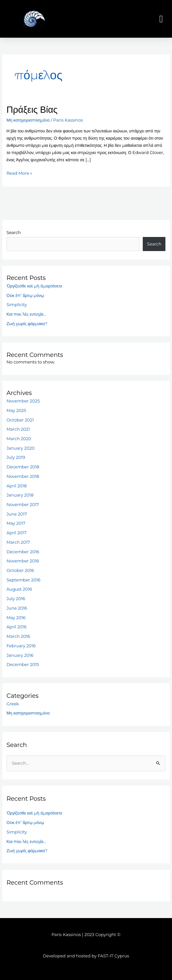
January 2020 (21, 448)
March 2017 (18, 542)
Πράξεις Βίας (32, 110)
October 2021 (20, 420)
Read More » (19, 173)
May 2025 (16, 411)
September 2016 (24, 580)
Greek (13, 704)
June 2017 (17, 514)
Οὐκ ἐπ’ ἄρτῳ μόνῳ (25, 295)
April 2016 (17, 627)
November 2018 (23, 476)
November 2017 (23, 505)
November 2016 (23, 561)
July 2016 (16, 599)
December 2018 (23, 467)
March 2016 (18, 636)
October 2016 (20, 570)
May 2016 (16, 618)
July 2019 (16, 457)
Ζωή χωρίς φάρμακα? (27, 324)
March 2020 (19, 439)
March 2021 (18, 429)
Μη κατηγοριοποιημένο (28, 120)
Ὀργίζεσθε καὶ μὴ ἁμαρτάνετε (35, 286)
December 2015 (23, 665)
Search (14, 233)
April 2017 (17, 533)
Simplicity (17, 305)
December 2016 (23, 552)
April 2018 (17, 486)
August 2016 (19, 589)
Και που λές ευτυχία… (26, 314)
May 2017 (16, 523)
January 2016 (20, 655)
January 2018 (20, 495)
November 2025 (23, 401)
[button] (161, 19)
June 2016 (17, 608)
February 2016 (21, 646)
